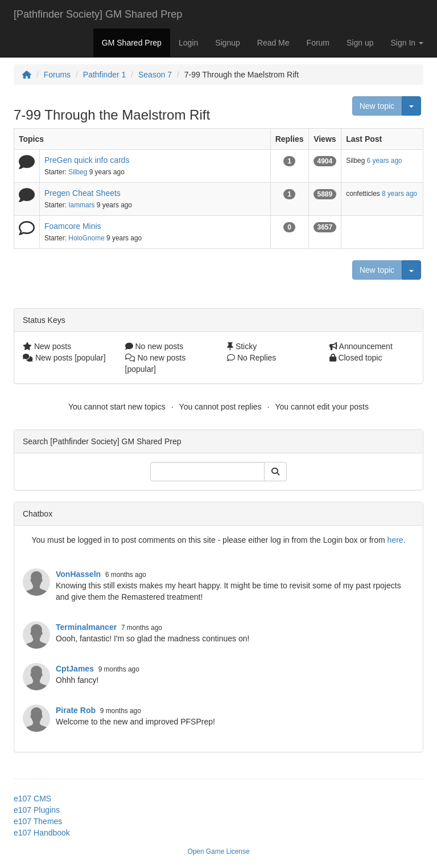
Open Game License (218, 851)
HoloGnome (86, 238)
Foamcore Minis (73, 226)
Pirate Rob (76, 710)
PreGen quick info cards (87, 160)
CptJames (75, 669)
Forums (57, 75)
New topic (377, 106)
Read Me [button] (273, 43)
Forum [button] (318, 43)
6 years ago (385, 161)
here (395, 540)
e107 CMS (32, 799)
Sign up (360, 43)
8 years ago (399, 194)
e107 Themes (38, 821)
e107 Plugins (37, 810)
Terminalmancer (86, 627)
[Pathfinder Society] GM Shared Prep (98, 14)
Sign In (407, 43)
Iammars (81, 205)
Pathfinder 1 (105, 75)
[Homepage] (27, 75)
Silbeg (78, 172)
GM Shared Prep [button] (132, 43)
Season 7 (155, 75)
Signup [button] (228, 43)
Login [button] (188, 43)
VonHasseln (78, 574)
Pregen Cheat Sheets (83, 193)
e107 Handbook (42, 833)
